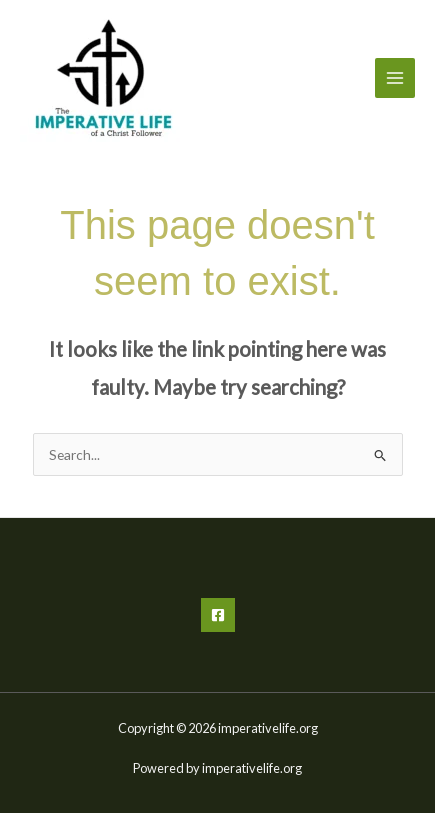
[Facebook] (218, 615)
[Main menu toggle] (395, 78)
